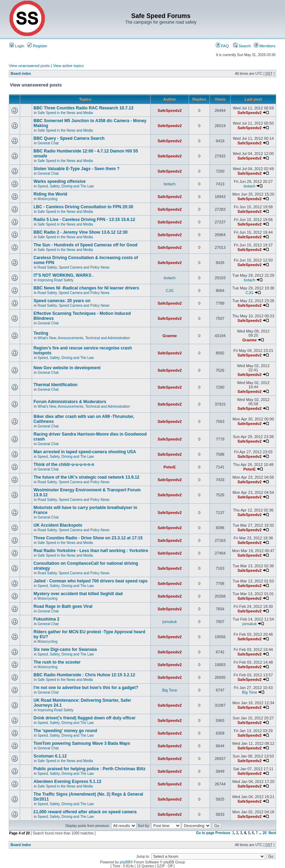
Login (17, 46)
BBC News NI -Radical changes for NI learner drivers (86, 288)
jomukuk (170, 622)
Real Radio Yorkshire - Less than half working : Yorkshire (91, 551)
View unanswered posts (29, 66)
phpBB (125, 862)
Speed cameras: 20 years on (62, 301)
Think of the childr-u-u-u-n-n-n (64, 465)
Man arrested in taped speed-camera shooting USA (85, 452)
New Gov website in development (67, 368)
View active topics (68, 66)
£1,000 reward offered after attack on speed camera (85, 812)
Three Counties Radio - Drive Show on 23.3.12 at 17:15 (88, 538)
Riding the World (50, 194)
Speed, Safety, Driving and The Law (66, 186)
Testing (41, 333)
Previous (223, 833)
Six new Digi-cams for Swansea (65, 649)
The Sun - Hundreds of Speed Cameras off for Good (86, 245)
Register (37, 46)
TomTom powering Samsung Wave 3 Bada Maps (82, 743)
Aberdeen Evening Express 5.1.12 (67, 782)
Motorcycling (48, 199)
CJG (170, 291)
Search (242, 46)
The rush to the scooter (57, 662)
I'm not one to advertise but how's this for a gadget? (86, 688)
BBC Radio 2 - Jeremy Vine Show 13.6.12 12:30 (81, 232)
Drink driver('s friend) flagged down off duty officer (85, 718)
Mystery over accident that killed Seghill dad (78, 594)
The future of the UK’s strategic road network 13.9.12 (86, 477)
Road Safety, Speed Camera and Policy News (74, 267)
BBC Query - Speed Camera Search (69, 138)
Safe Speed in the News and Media (65, 113)
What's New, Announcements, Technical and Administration (84, 338)
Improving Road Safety (56, 280)
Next (272, 833)
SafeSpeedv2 (170, 110)
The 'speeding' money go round (65, 731)
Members (265, 46)
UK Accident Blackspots (58, 525)
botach (169, 184)
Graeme (170, 336)
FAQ (222, 46)
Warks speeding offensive (60, 181)
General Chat (48, 143)
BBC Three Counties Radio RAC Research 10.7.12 (83, 108)
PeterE (170, 467)
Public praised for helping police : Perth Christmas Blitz (89, 769)
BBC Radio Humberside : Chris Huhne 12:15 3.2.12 (84, 675)
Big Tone (170, 690)
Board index (21, 74)
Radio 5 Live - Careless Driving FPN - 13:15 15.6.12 (84, 220)
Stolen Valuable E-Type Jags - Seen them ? (77, 169)
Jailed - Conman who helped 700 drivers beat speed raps (90, 581)
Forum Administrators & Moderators (70, 402)
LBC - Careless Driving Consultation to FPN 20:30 (83, 207)
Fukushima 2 (46, 619)
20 (265, 833)
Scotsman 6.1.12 (50, 756)
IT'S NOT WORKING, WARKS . (64, 275)
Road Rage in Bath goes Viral (63, 606)
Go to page (205, 833)
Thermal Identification (56, 385)
